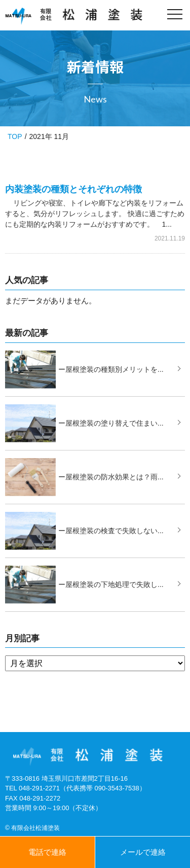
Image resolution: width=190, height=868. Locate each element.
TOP (15, 136)
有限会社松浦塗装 (35, 828)
